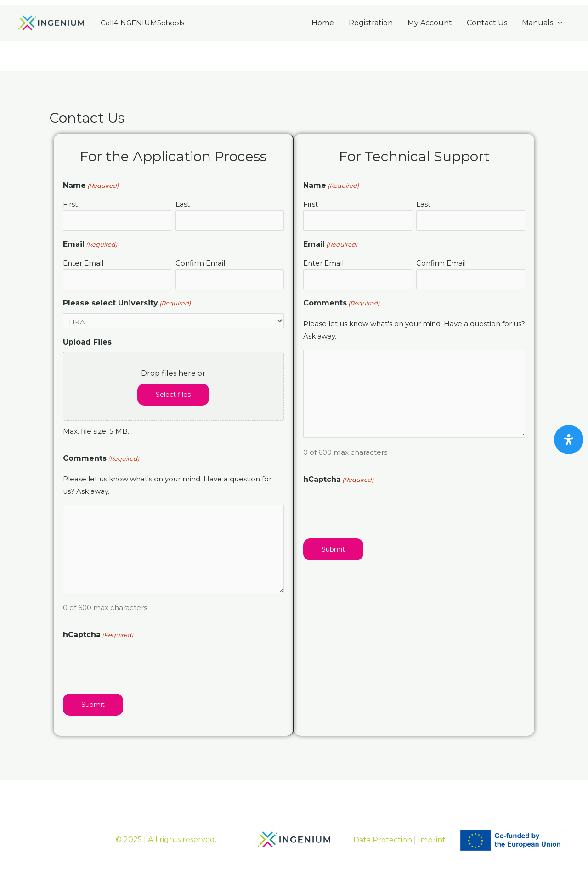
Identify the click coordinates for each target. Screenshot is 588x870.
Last (183, 204)
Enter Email (83, 263)
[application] (558, 23)
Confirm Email (200, 263)
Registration (371, 23)
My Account (430, 23)
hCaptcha (98, 635)
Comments (101, 459)
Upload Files (87, 342)
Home (323, 23)
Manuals (542, 23)
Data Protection (383, 840)
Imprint (432, 840)
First (70, 204)
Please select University (127, 303)
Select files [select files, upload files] (173, 395)
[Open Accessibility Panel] (569, 440)
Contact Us (487, 23)
